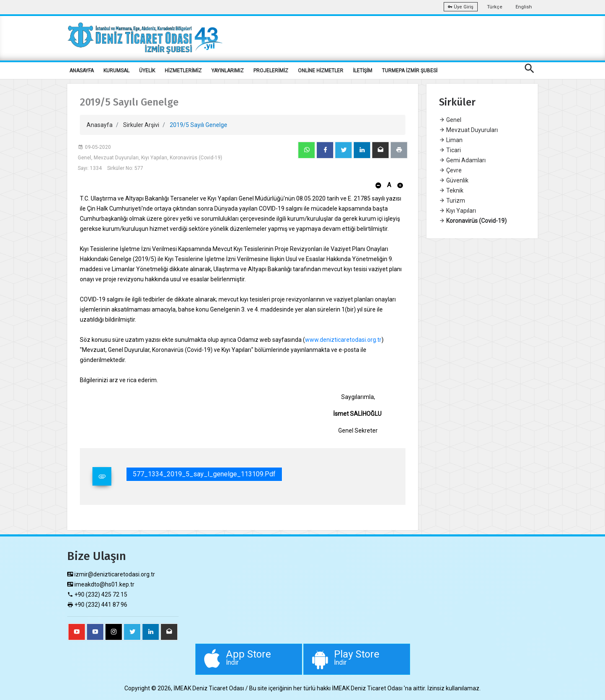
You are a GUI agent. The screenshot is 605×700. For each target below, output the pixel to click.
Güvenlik (454, 180)
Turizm (452, 201)
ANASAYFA (82, 71)
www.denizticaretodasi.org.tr (343, 340)
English (524, 7)
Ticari (450, 150)
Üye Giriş (461, 7)
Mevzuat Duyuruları (468, 130)
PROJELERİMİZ (271, 71)
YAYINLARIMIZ (228, 71)
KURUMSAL (116, 71)
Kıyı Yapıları (458, 211)
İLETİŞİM (363, 71)
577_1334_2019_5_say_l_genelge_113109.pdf (204, 474)
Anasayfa (100, 125)
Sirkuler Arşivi (141, 125)
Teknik (451, 190)
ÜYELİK (147, 71)
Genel (450, 120)
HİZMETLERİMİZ (183, 71)
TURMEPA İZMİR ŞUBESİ (410, 71)
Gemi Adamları (462, 160)
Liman (451, 140)
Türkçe (495, 7)
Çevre (450, 170)
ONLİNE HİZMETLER (321, 71)
